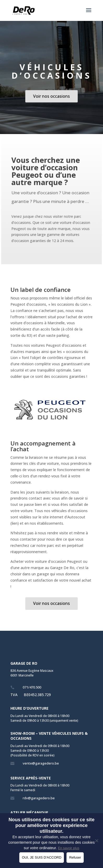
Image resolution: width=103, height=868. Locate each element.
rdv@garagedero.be (39, 798)
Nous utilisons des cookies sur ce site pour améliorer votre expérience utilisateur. (52, 825)
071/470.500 (32, 687)
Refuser (75, 857)
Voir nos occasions (51, 96)
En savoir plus (69, 848)
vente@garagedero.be (41, 763)
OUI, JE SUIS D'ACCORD (42, 857)
